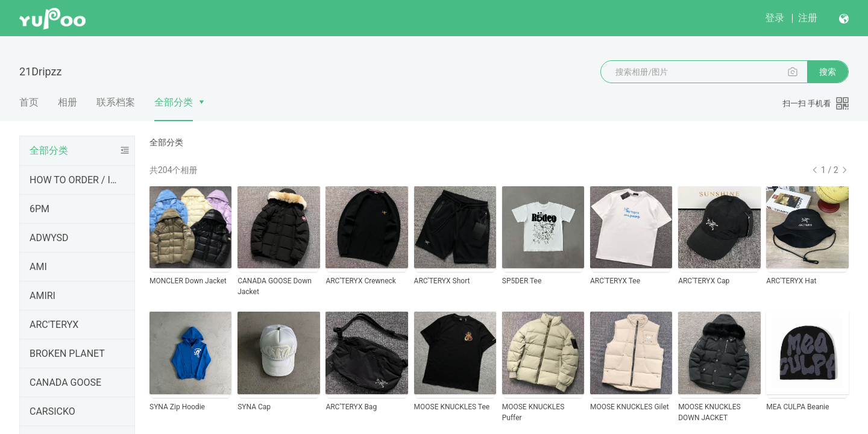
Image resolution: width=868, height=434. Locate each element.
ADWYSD (49, 238)
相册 (68, 102)
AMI (38, 267)
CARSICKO (52, 411)
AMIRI (42, 296)
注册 (808, 18)
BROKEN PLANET (67, 354)
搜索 (828, 72)
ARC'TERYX (54, 325)
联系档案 (116, 102)
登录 (775, 18)
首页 (29, 102)
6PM (39, 209)
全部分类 (174, 102)
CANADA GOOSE (65, 382)
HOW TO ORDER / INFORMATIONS (75, 180)
